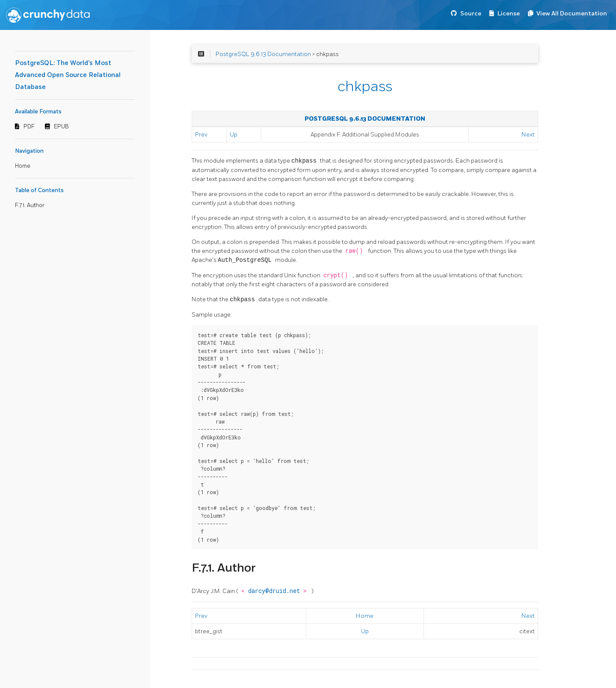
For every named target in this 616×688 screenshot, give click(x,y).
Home (23, 166)
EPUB (61, 127)
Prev (201, 135)
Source (471, 13)
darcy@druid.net (276, 591)
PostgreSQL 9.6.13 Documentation (263, 54)
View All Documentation (572, 13)
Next (528, 135)
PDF (29, 127)
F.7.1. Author (30, 205)
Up (234, 135)
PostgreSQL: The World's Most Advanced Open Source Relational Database (68, 75)
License (509, 13)
